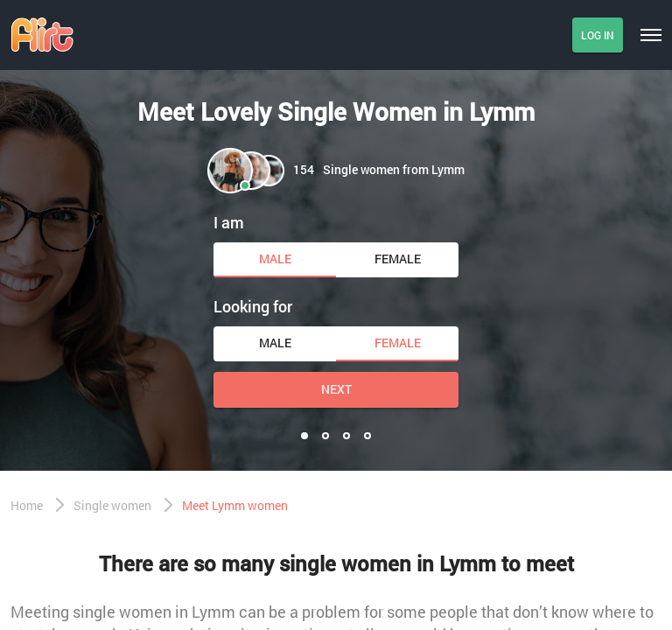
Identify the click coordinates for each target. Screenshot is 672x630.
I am (229, 222)
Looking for (253, 306)
